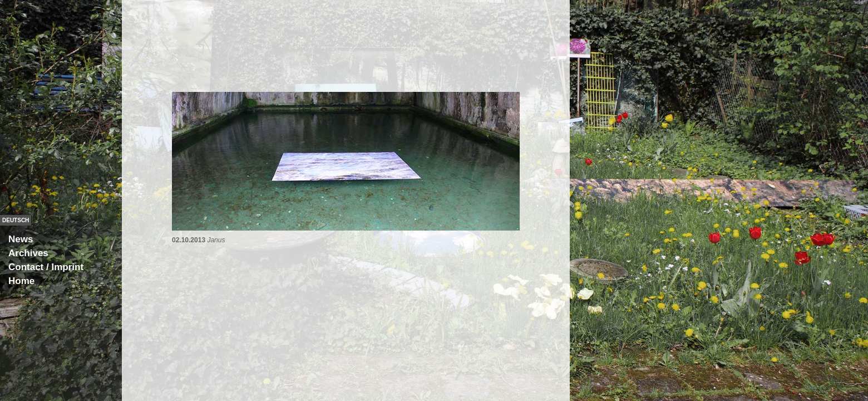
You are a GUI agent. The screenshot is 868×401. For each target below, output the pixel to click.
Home (21, 281)
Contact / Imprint (46, 267)
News (21, 239)
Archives (28, 253)
